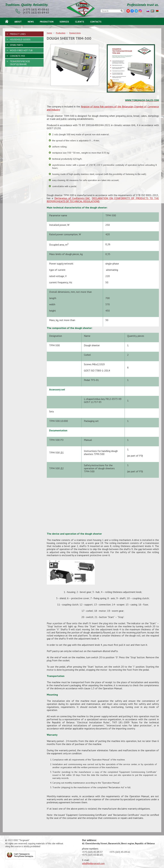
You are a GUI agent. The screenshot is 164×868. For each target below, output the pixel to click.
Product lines (75, 33)
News (31, 21)
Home (7, 21)
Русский (148, 11)
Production (47, 21)
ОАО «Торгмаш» (82, 9)
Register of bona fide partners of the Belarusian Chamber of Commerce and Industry (103, 108)
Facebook (132, 11)
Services (64, 21)
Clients (80, 21)
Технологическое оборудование (20, 63)
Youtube (128, 11)
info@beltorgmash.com (93, 863)
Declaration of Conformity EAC (72, 198)
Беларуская (157, 11)
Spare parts (16, 45)
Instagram (140, 11)
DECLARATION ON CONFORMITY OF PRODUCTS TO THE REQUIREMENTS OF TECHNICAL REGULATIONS (103, 200)
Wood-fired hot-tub (21, 50)
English (152, 11)
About (18, 21)
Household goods (20, 40)
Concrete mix (17, 56)
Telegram (136, 11)
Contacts (96, 21)
